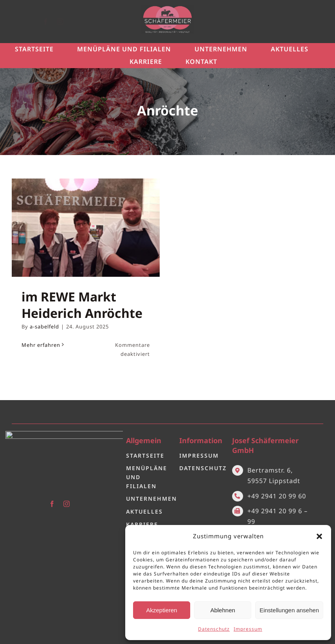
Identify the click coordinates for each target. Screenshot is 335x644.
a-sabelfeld (44, 327)
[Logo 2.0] (59, 431)
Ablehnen (222, 610)
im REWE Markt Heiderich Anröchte (82, 305)
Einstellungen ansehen (289, 610)
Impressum (248, 629)
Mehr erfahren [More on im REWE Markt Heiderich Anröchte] (41, 345)
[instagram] (67, 22)
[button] (319, 536)
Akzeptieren (161, 610)
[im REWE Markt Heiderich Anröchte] (86, 228)
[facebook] (52, 22)
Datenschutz (214, 629)
